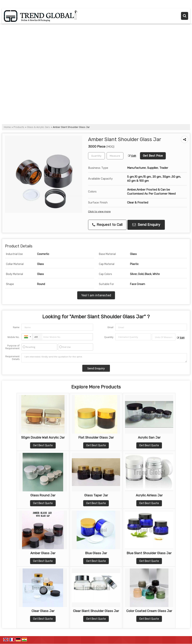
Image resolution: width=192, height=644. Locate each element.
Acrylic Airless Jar (149, 495)
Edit (132, 156)
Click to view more (99, 211)
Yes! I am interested (96, 295)
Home (7, 127)
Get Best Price (153, 156)
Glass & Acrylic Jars (38, 127)
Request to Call (107, 225)
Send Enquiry (146, 225)
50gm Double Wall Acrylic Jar (43, 437)
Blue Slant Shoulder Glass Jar (149, 553)
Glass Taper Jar (96, 495)
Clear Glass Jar (43, 611)
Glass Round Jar (43, 495)
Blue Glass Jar (96, 553)
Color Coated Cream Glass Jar (149, 611)
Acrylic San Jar (149, 437)
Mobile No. (14, 337)
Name (16, 327)
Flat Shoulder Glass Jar (96, 437)
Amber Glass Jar (43, 553)
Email (110, 327)
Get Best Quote (43, 445)
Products (19, 127)
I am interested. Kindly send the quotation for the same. (104, 358)
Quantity (109, 337)
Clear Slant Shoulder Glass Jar (96, 611)
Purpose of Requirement (12, 347)
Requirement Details (12, 358)
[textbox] (115, 156)
